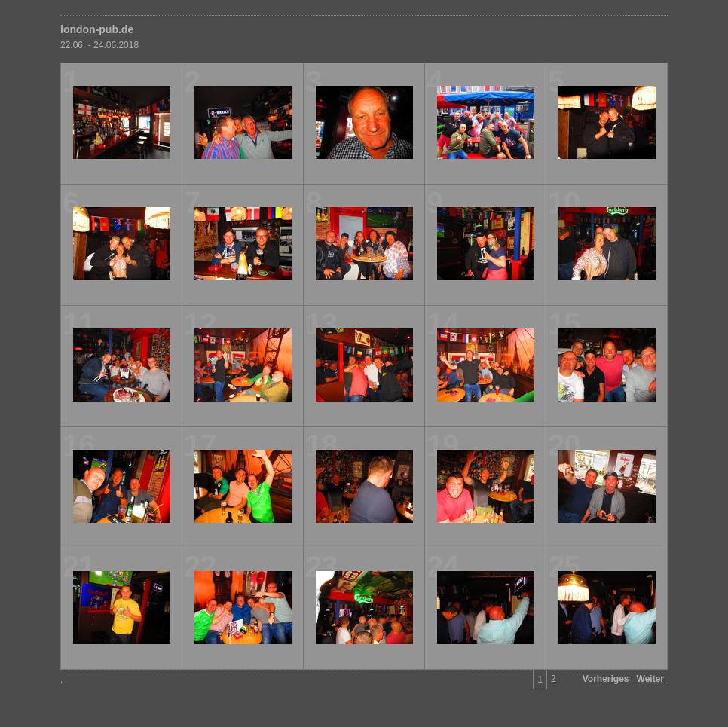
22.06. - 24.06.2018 (99, 45)
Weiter (650, 679)
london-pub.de (97, 29)
